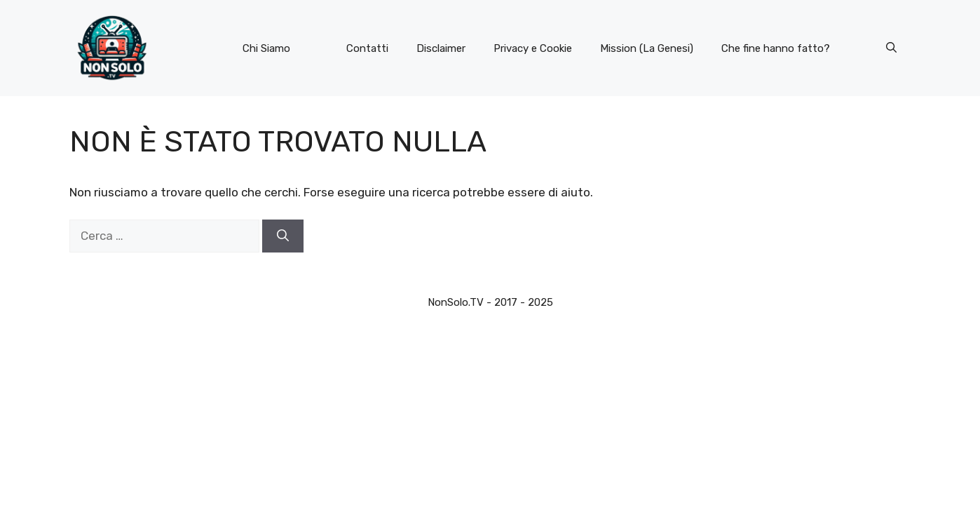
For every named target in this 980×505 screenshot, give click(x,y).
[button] (891, 48)
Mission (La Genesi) (647, 48)
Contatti (367, 48)
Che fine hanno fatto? (776, 48)
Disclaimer (441, 48)
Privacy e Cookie (533, 48)
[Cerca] (283, 236)
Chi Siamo (266, 48)
